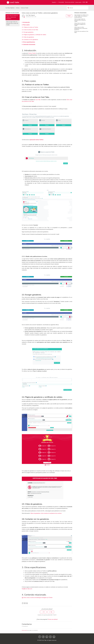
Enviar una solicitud (70, 2)
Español (54, 2)
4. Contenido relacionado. (29, 45)
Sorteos (18, 8)
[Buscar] (78, 8)
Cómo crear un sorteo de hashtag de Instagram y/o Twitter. (38, 598)
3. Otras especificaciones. (29, 42)
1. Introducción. (26, 22)
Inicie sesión (24, 630)
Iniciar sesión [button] (78, 2)
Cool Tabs (38, 100)
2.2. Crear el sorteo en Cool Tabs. (30, 30)
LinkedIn (27, 603)
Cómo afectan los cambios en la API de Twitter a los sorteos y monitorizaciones (81, 16)
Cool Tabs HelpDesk (10, 8)
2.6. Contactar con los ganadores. (30, 40)
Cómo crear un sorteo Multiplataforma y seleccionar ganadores (81, 28)
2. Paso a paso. (26, 25)
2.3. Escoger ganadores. (28, 32)
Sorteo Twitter (32, 53)
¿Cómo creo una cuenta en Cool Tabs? (81, 32)
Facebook (23, 603)
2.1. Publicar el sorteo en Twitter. (30, 27)
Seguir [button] (69, 16)
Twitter (25, 603)
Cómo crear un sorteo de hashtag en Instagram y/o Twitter (80, 24)
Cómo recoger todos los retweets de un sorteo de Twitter (12, 23)
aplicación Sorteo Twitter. (37, 140)
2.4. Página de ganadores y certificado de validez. (34, 35)
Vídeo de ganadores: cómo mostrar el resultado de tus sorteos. (46, 513)
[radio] (43, 612)
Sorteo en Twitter (25, 8)
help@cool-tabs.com (27, 589)
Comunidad (61, 2)
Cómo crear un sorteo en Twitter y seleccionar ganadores (12, 17)
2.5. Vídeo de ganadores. (28, 37)
